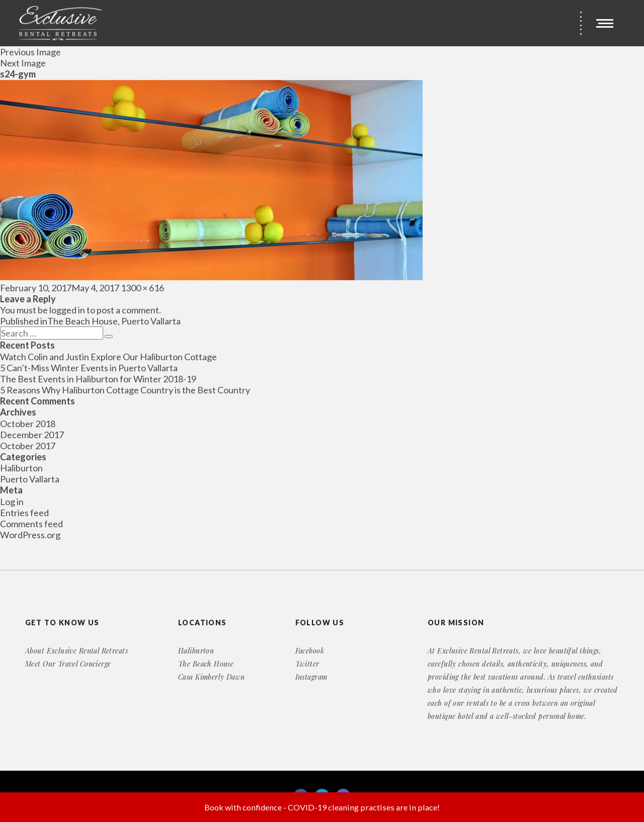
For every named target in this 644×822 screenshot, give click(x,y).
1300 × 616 (142, 288)
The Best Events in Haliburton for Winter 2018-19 (98, 379)
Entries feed (24, 513)
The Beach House (206, 664)
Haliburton (21, 468)
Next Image (23, 63)
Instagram (311, 677)
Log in (12, 502)
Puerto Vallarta (30, 479)
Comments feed (31, 524)
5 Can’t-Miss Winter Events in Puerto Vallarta (89, 368)
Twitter (307, 664)
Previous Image (30, 52)
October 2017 (28, 446)
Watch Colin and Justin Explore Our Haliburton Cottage (108, 357)
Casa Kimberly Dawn (212, 677)
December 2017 (32, 435)
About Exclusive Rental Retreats (76, 651)
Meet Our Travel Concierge (68, 664)
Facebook (310, 651)
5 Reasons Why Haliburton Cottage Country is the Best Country (125, 390)
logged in (67, 310)
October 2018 (28, 424)
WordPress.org (30, 535)
